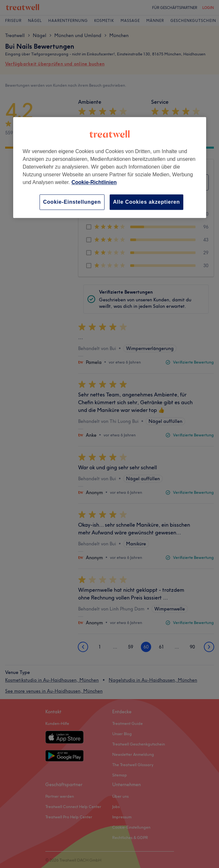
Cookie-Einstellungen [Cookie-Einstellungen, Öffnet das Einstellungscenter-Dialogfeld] (72, 202)
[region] (110, 167)
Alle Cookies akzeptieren (147, 202)
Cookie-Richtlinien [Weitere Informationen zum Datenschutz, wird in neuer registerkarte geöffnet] (94, 182)
